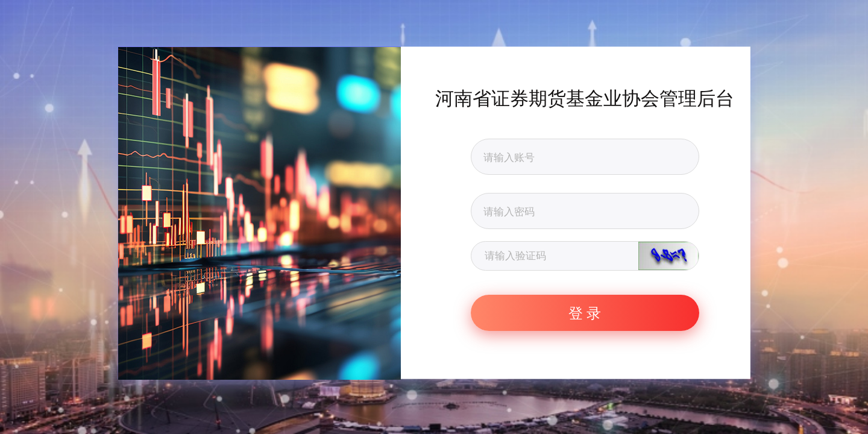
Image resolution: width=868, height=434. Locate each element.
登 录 (585, 313)
